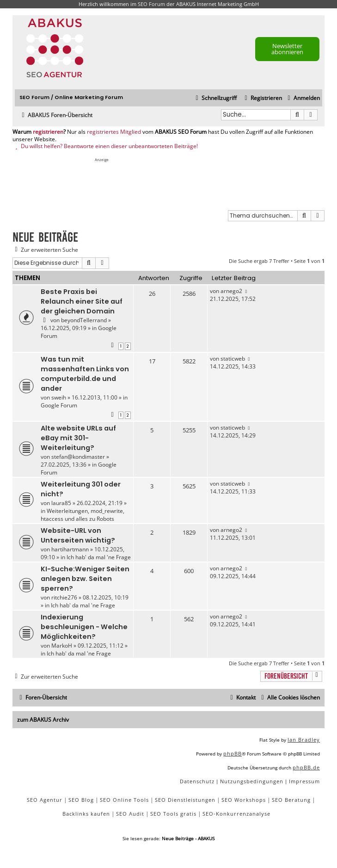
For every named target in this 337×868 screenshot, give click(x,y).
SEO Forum (151, 4)
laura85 (61, 503)
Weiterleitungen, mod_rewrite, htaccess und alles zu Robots (83, 515)
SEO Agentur (45, 800)
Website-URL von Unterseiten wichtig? (78, 535)
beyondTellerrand (84, 320)
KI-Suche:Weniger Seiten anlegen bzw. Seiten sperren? (85, 579)
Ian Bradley (304, 740)
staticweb (233, 359)
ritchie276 (64, 597)
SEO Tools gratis (173, 814)
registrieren (48, 132)
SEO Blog (81, 800)
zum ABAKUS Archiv (43, 720)
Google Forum (59, 405)
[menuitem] (303, 98)
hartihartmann (70, 549)
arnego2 (231, 291)
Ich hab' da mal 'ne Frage (99, 557)
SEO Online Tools (124, 800)
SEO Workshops (244, 800)
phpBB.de (306, 767)
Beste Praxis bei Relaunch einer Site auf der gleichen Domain (82, 301)
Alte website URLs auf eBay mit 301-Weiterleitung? (78, 438)
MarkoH (62, 646)
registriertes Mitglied (114, 132)
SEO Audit (130, 814)
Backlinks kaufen (86, 814)
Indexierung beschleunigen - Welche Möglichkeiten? (84, 627)
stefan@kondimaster (78, 457)
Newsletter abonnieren (287, 49)
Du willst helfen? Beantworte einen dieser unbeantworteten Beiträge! (105, 146)
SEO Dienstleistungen (185, 800)
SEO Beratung (291, 800)
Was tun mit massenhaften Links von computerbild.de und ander (85, 374)
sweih (59, 397)
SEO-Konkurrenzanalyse (236, 814)
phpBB (233, 753)
